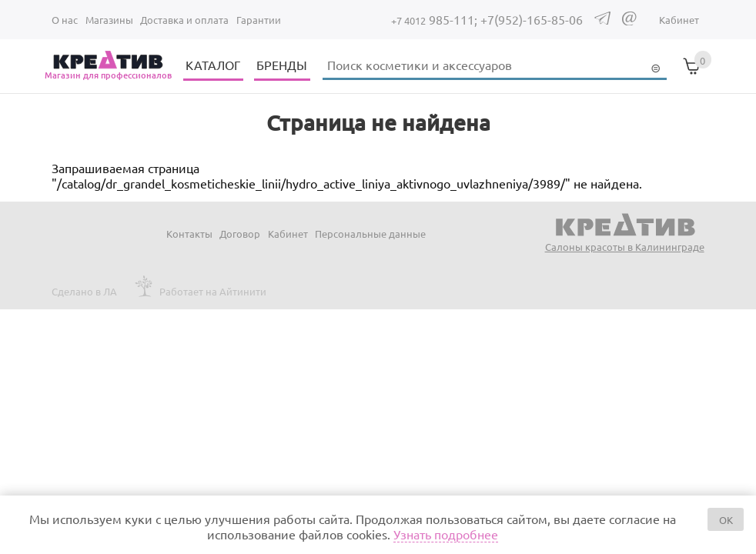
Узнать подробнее (446, 534)
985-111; (436, 19)
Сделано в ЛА (84, 291)
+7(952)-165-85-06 (532, 19)
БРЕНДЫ (282, 65)
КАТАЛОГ (213, 65)
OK (726, 520)
